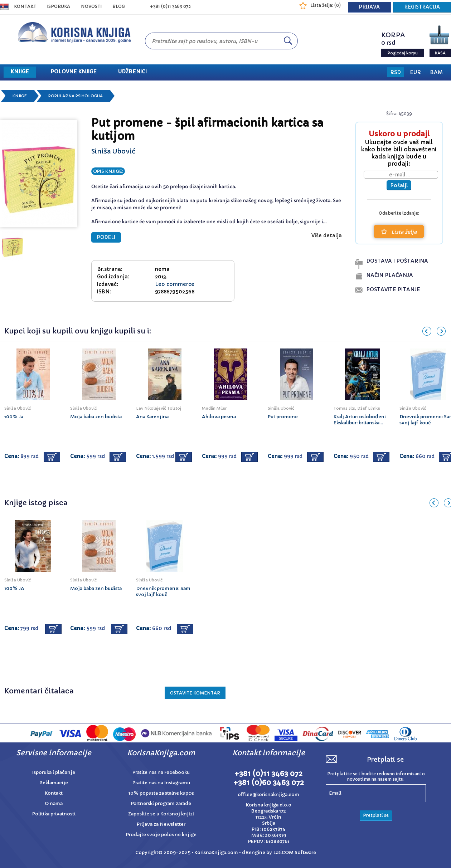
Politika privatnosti (54, 814)
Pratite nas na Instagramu (161, 783)
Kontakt (25, 6)
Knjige (20, 96)
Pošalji (399, 185)
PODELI (106, 237)
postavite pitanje (393, 289)
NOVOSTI (91, 6)
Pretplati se (376, 815)
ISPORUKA (59, 6)
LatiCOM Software (295, 852)
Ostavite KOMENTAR (195, 693)
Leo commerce (175, 284)
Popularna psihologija (76, 96)
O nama (54, 803)
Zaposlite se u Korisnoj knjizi (161, 814)
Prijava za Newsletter (161, 824)
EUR (415, 72)
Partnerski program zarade (161, 803)
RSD (396, 72)
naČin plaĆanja (390, 275)
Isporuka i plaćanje (54, 772)
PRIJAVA (369, 7)
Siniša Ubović (113, 151)
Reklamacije (54, 783)
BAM (436, 72)
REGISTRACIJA (422, 7)
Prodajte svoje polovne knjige (161, 835)
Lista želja (399, 232)
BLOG (119, 6)
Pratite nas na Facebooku (161, 772)
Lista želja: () (326, 5)
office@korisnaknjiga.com (268, 794)
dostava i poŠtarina (397, 261)
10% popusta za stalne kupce (161, 793)
